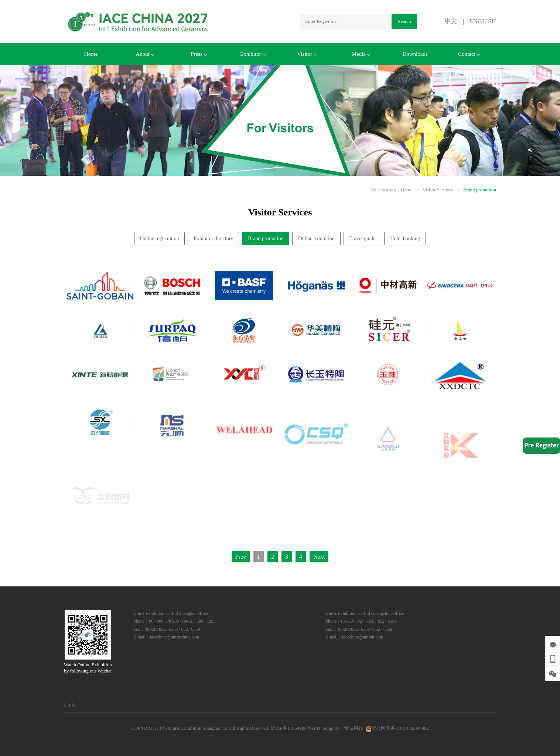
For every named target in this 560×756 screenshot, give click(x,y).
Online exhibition (316, 239)
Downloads (415, 54)
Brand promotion (480, 190)
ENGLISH (483, 21)
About (145, 54)
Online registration (159, 239)
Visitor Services (438, 190)
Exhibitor (253, 54)
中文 (451, 21)
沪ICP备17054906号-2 (293, 728)
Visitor (307, 54)
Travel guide (363, 239)
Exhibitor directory (213, 239)
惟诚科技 (354, 728)
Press (199, 54)
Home (91, 54)
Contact (469, 54)
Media (361, 54)
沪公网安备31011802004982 (397, 728)
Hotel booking (405, 239)
